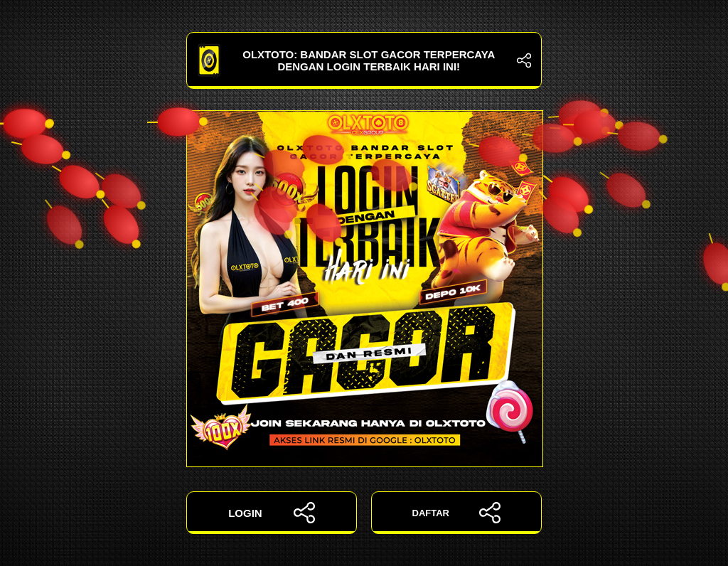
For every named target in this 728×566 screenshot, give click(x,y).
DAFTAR (457, 513)
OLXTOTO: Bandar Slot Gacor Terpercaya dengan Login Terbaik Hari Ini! (364, 60)
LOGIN (272, 513)
